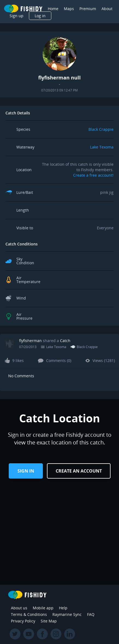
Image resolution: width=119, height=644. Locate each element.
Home (53, 9)
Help (63, 608)
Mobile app (43, 608)
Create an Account (79, 471)
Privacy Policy (23, 621)
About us (19, 608)
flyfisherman (30, 341)
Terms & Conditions (29, 614)
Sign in (26, 471)
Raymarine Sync (67, 614)
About (107, 9)
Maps (69, 9)
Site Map (49, 621)
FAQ (91, 614)
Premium (88, 9)
